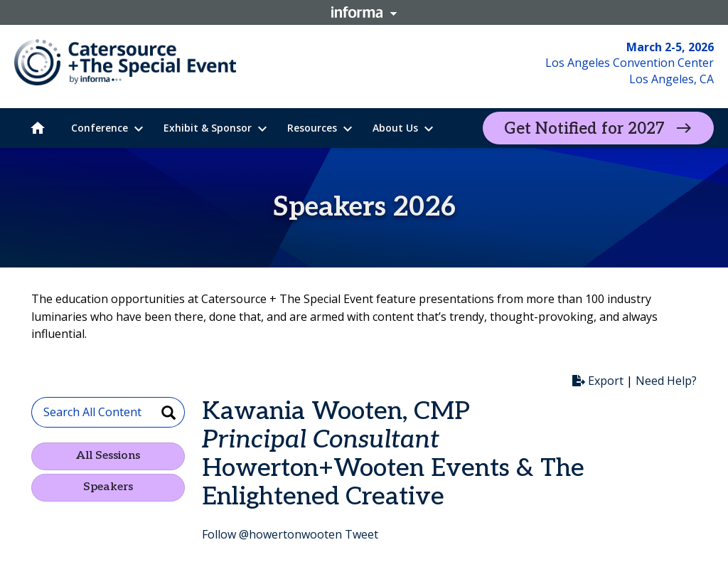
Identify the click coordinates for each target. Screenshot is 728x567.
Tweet (362, 534)
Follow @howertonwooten (272, 534)
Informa (364, 12)
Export (598, 381)
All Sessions (108, 456)
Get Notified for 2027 (584, 129)
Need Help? (666, 381)
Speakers (108, 487)
